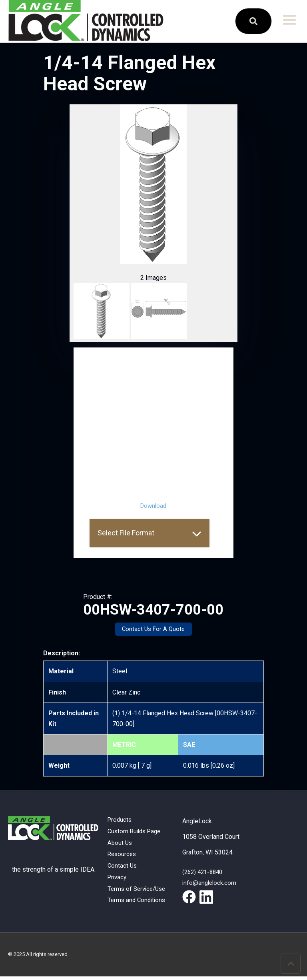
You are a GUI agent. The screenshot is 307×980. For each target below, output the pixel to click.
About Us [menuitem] (120, 845)
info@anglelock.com (210, 883)
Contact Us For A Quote (153, 630)
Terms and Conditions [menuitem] (138, 906)
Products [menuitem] (120, 821)
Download (153, 506)
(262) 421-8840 (204, 872)
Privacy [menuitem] (118, 881)
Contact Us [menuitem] (123, 869)
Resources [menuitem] (123, 857)
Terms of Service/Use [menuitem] (139, 893)
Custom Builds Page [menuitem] (136, 833)
